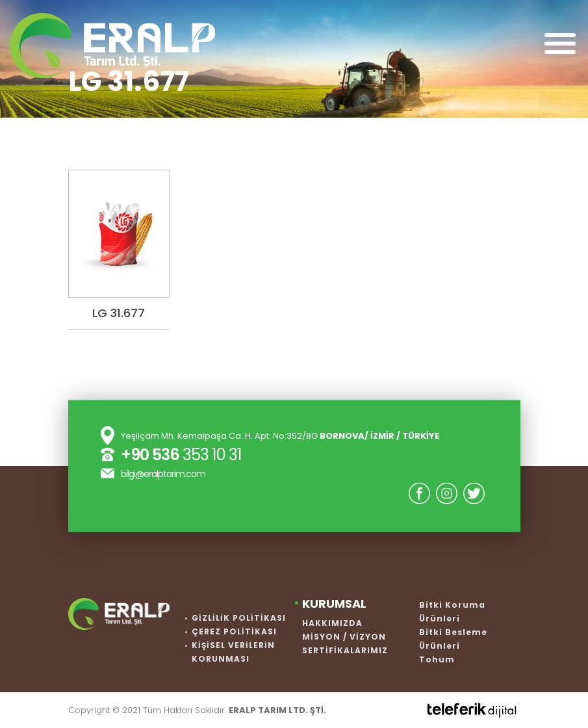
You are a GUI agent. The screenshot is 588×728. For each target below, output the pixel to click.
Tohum (437, 659)
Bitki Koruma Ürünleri (452, 612)
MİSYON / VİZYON (344, 637)
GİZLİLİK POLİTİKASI (239, 618)
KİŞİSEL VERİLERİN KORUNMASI (233, 652)
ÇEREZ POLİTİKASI (234, 631)
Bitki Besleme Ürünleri (453, 639)
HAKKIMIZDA (332, 623)
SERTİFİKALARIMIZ (345, 650)
